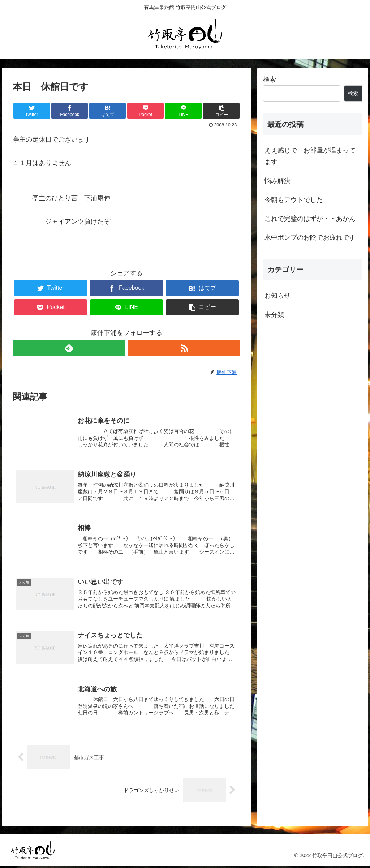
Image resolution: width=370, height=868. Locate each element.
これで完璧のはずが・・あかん (310, 219)
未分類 (274, 315)
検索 (270, 80)
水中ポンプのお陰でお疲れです (310, 237)
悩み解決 (277, 181)
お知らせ (277, 296)
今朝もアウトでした (294, 200)
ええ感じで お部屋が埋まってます (310, 156)
